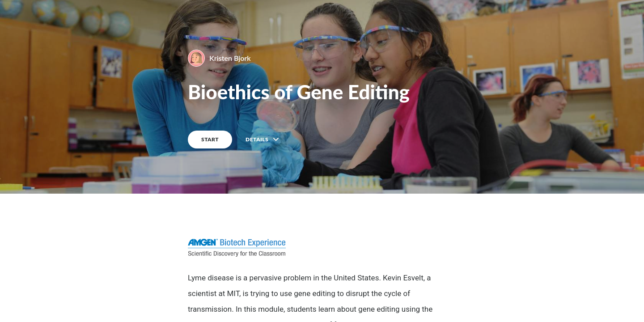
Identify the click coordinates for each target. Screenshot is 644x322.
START (210, 139)
